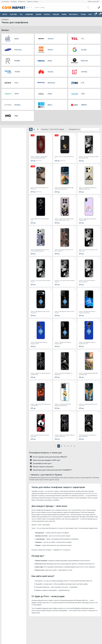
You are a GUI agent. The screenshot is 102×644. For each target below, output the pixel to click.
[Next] (74, 446)
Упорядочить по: (74, 129)
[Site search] (60, 7)
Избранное (22, 2)
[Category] (29, 7)
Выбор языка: (94, 2)
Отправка (14, 2)
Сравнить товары (32, 2)
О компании (5, 2)
